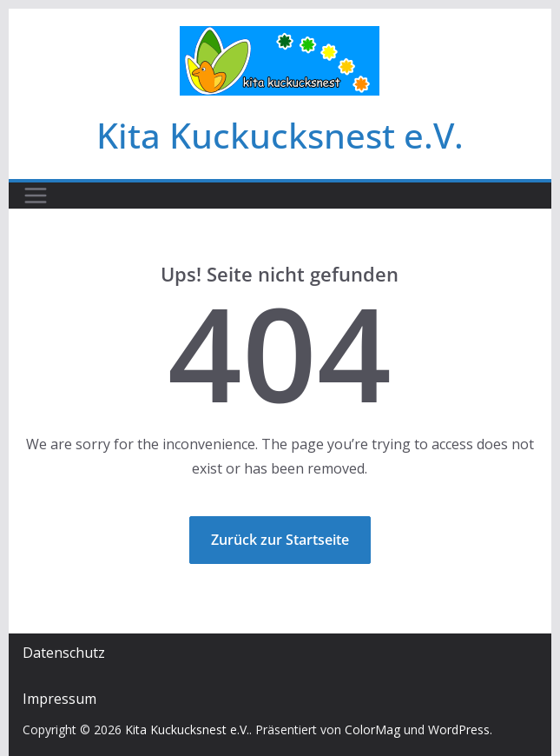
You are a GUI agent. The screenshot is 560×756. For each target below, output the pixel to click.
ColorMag (372, 729)
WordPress (459, 729)
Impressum (59, 699)
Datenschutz (64, 653)
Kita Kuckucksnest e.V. (280, 135)
